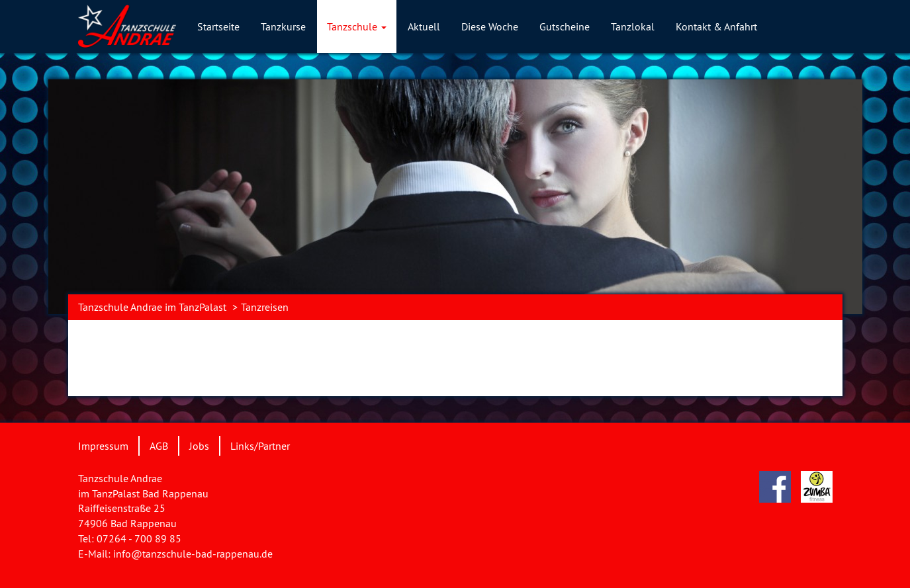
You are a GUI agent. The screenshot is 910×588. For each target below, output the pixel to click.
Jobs (199, 446)
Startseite (218, 26)
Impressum (103, 446)
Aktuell (424, 26)
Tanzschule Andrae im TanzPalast (152, 307)
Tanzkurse (283, 26)
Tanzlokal (633, 26)
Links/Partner (260, 446)
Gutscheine (565, 26)
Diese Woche (490, 26)
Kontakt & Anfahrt (716, 26)
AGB (159, 446)
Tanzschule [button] (357, 26)
